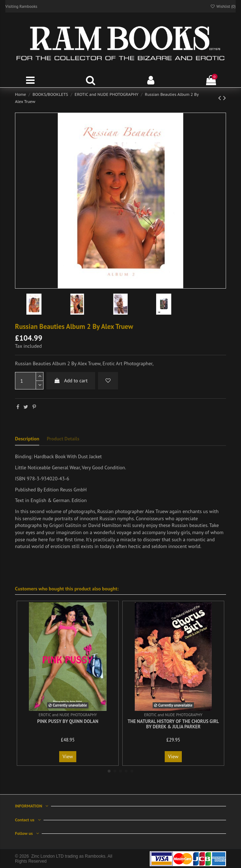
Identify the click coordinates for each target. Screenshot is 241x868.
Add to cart (71, 381)
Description (27, 439)
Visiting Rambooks (21, 6)
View (68, 756)
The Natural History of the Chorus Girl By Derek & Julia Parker (173, 724)
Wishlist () (223, 6)
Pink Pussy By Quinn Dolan (68, 721)
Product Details (63, 439)
